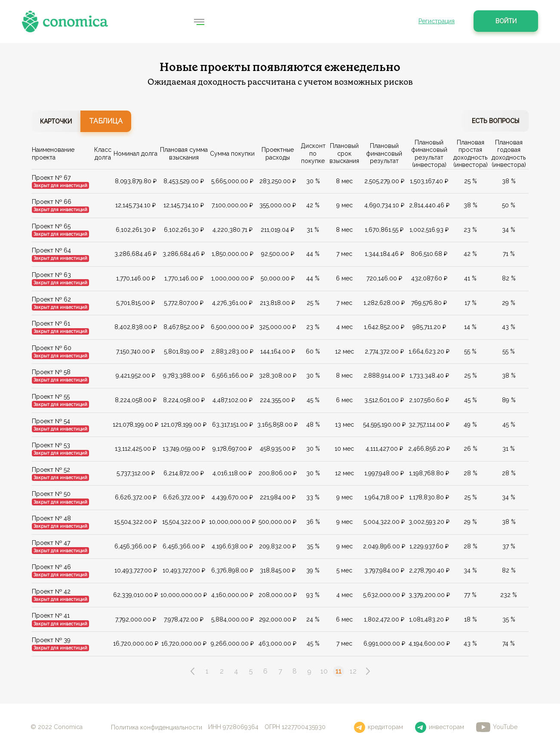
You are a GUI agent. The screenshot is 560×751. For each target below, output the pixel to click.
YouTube (497, 727)
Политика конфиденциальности (157, 727)
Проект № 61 (51, 323)
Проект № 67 (51, 177)
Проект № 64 (51, 250)
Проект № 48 (51, 518)
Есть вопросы (495, 121)
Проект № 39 (51, 640)
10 (324, 671)
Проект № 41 (51, 616)
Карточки (56, 121)
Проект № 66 (52, 202)
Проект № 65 (51, 226)
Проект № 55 (51, 397)
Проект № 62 (51, 299)
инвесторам (440, 727)
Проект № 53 (51, 445)
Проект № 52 (51, 469)
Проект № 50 (51, 494)
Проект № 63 (51, 275)
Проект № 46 (51, 567)
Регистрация (437, 21)
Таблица (106, 121)
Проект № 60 (52, 348)
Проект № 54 (51, 421)
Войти (506, 21)
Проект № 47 (51, 542)
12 (353, 671)
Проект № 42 (51, 591)
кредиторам (378, 727)
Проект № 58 (51, 372)
